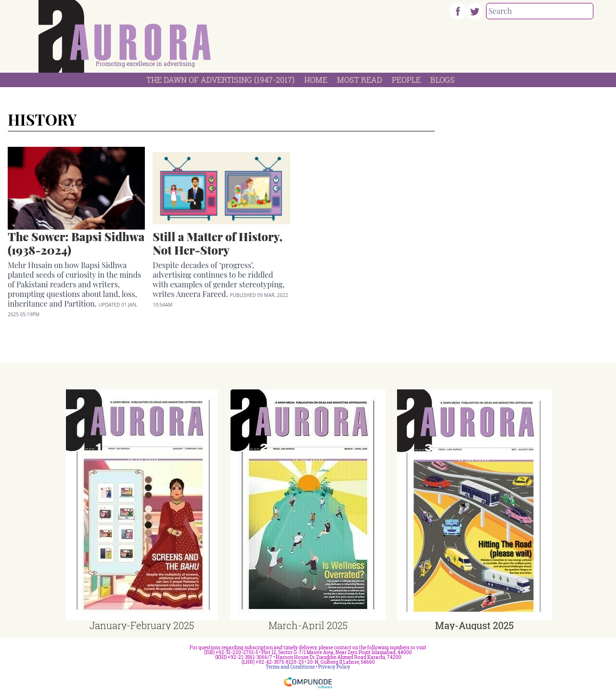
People (406, 80)
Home (316, 80)
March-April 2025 (308, 625)
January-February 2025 (142, 625)
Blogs (443, 80)
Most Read (359, 80)
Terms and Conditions (290, 667)
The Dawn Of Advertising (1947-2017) (220, 80)
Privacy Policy (334, 667)
